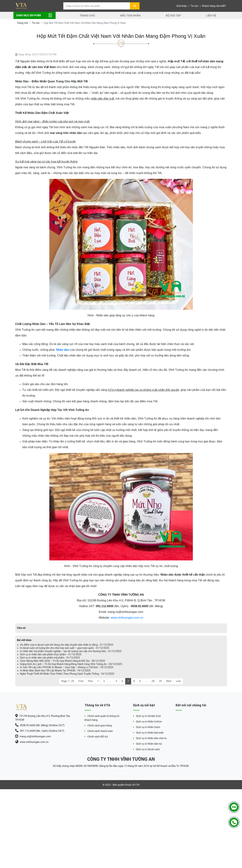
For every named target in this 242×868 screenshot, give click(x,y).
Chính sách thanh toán (100, 731)
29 (160, 681)
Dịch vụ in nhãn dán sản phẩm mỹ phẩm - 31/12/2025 (50, 658)
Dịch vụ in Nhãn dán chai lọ (151, 738)
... (110, 681)
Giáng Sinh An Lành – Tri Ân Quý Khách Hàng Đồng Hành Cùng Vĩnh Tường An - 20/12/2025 (71, 664)
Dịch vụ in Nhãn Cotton (149, 721)
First (81, 681)
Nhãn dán (63, 350)
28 (153, 681)
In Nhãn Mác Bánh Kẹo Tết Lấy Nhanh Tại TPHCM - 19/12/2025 (55, 671)
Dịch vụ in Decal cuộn (148, 749)
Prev (90, 681)
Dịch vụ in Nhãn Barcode (150, 733)
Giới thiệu (182, 6)
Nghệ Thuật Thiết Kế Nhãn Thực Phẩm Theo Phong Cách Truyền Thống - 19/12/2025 (67, 674)
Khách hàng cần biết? (214, 6)
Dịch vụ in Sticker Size (148, 716)
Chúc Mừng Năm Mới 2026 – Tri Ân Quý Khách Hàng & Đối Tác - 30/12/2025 (63, 661)
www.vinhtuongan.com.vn (127, 618)
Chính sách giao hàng (100, 725)
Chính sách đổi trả (98, 736)
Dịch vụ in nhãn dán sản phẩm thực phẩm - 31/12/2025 (51, 654)
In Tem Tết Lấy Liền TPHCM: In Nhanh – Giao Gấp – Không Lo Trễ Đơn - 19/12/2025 (67, 667)
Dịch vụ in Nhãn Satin (148, 727)
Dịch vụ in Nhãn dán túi (149, 744)
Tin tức (195, 6)
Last (178, 681)
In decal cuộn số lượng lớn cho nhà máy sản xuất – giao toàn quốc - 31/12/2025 (65, 648)
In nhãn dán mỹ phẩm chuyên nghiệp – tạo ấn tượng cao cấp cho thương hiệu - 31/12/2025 (71, 651)
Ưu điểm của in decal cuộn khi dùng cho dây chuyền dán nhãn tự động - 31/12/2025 (67, 645)
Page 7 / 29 (68, 681)
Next (169, 681)
